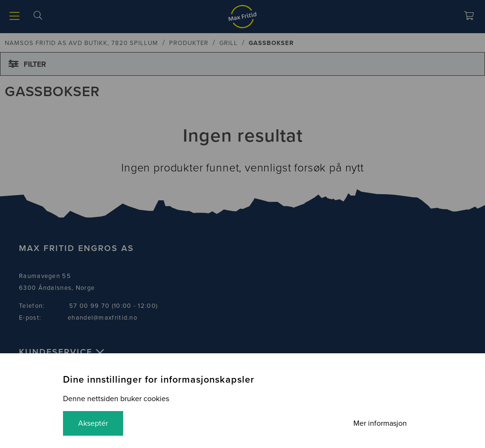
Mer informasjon (380, 423)
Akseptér (93, 423)
